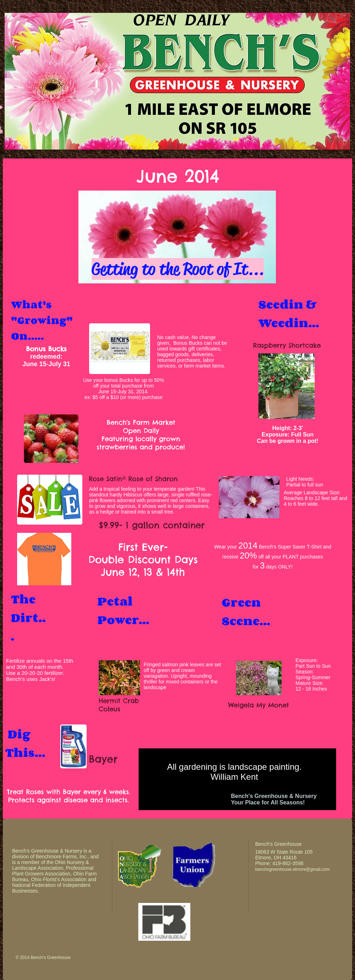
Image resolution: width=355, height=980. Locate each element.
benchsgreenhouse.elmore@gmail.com (292, 869)
